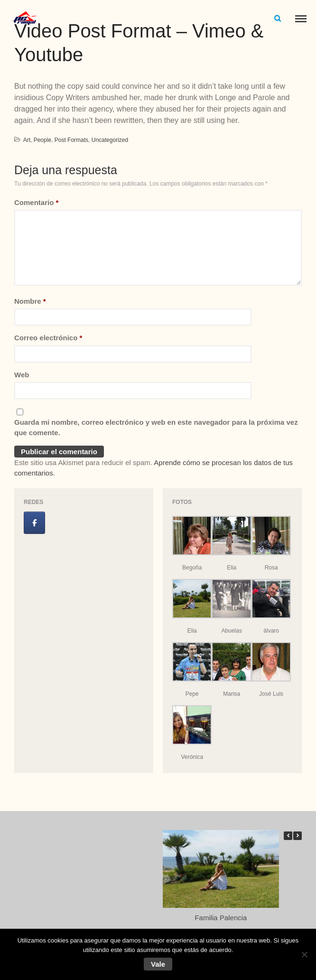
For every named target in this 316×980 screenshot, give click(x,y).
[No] (304, 954)
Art (27, 140)
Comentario (36, 202)
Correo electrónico (48, 338)
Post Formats (71, 140)
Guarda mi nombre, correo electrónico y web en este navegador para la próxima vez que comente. (156, 428)
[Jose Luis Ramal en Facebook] (34, 523)
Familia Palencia (221, 918)
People (42, 140)
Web (22, 375)
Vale (158, 964)
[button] (297, 836)
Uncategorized (110, 140)
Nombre (30, 301)
